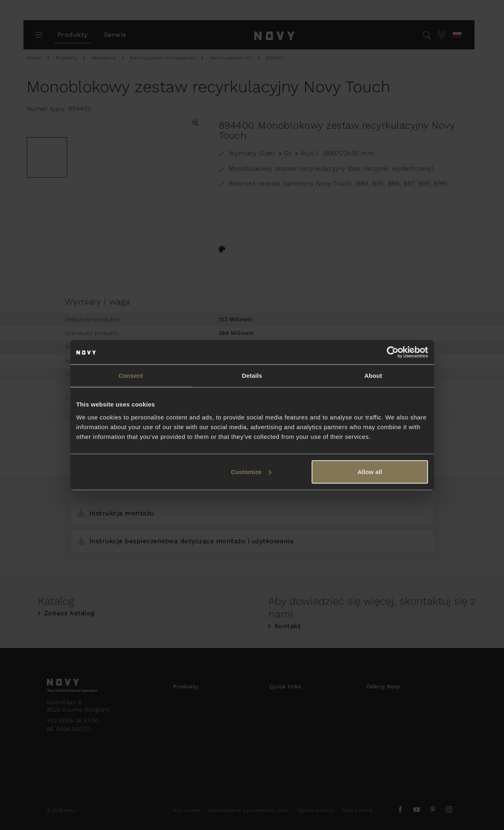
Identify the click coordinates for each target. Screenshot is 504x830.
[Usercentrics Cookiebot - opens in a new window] (393, 352)
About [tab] (373, 376)
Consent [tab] (131, 376)
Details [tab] (252, 376)
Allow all (370, 471)
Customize (251, 471)
